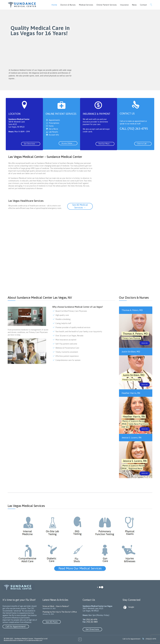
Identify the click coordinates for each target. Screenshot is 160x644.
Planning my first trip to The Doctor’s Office (60, 612)
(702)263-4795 (151, 639)
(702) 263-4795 (91, 620)
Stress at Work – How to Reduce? (56, 606)
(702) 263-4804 (92, 622)
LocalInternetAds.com (34, 640)
